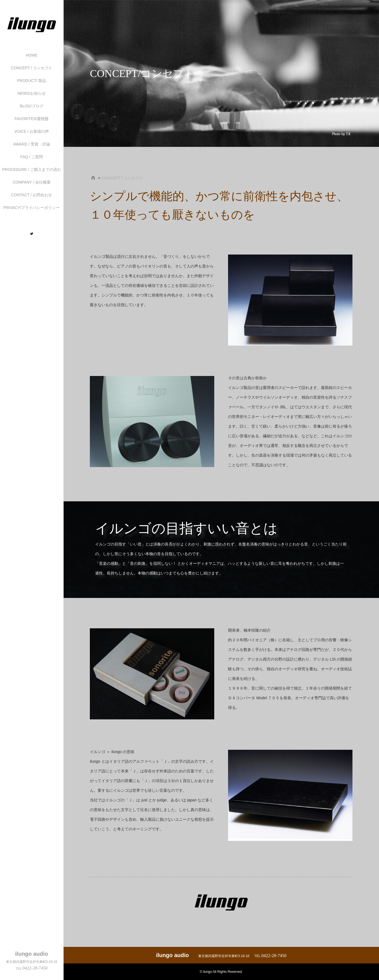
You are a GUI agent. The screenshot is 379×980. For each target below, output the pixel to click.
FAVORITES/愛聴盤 (32, 119)
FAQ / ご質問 (32, 157)
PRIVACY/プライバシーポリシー (32, 208)
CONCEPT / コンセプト (32, 68)
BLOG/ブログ (32, 106)
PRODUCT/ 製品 (32, 81)
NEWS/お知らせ (32, 93)
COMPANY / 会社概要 (32, 182)
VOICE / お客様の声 (32, 131)
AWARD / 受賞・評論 (32, 144)
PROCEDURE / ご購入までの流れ (32, 169)
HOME (32, 55)
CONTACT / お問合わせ (32, 195)
